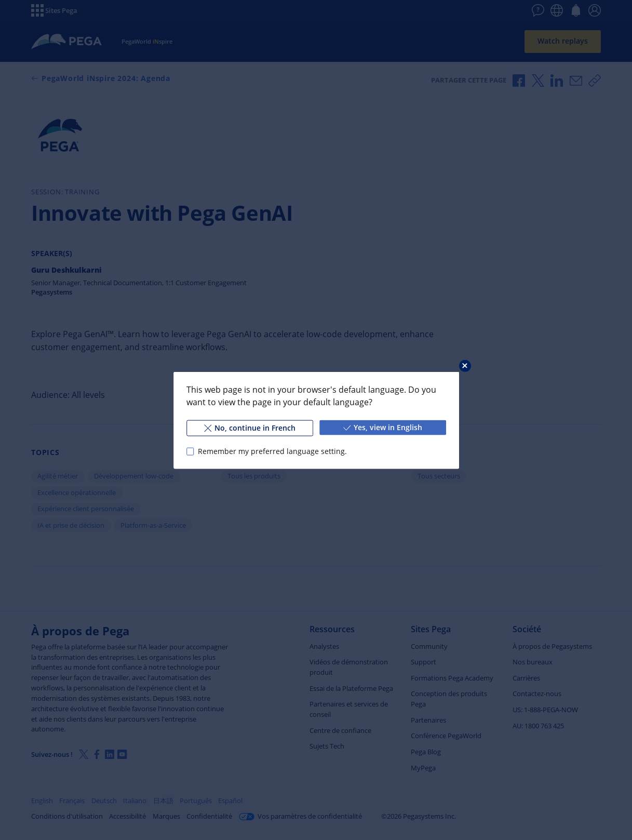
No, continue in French (249, 427)
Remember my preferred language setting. (272, 451)
